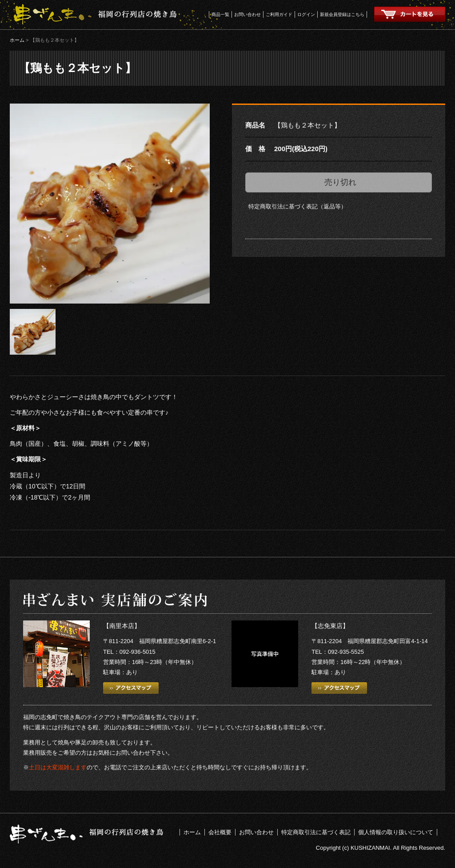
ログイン (306, 14)
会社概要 (220, 832)
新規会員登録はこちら (342, 14)
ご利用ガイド (279, 14)
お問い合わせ (247, 14)
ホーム (17, 40)
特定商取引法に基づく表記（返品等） (297, 206)
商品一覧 (220, 14)
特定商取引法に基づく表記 (316, 832)
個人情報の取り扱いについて (396, 832)
